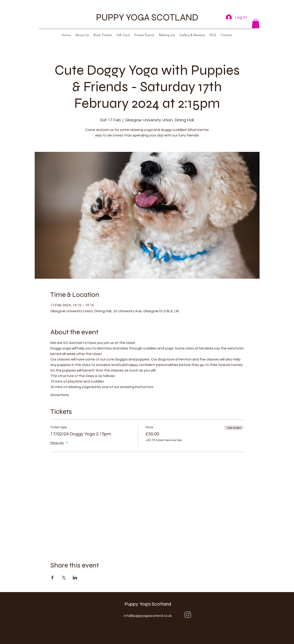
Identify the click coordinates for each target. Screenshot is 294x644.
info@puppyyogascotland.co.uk (148, 616)
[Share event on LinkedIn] (75, 578)
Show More (60, 395)
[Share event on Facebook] (52, 578)
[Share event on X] (64, 578)
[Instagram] (188, 615)
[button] (256, 24)
